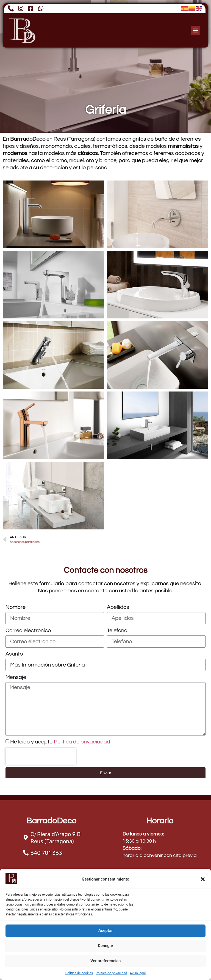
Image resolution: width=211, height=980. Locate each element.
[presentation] (41, 756)
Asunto (14, 654)
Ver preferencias (105, 961)
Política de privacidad (111, 973)
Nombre (16, 607)
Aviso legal (138, 973)
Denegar (105, 946)
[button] (203, 879)
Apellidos (118, 607)
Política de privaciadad (82, 742)
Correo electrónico (28, 631)
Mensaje (16, 677)
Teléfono (117, 631)
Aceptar (106, 931)
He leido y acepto (60, 742)
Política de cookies (79, 973)
